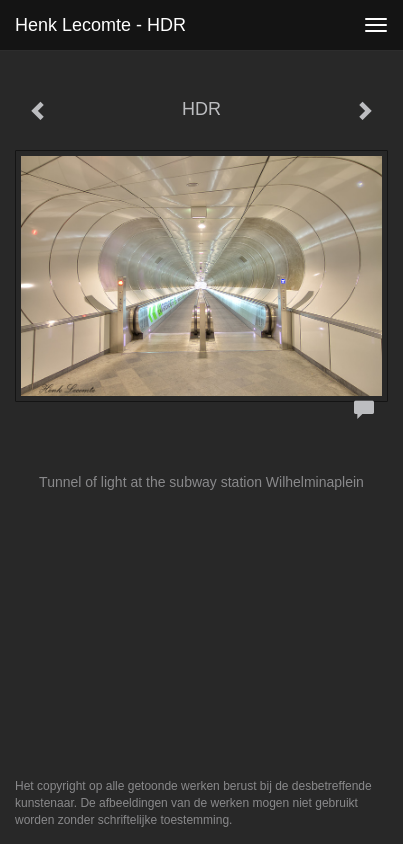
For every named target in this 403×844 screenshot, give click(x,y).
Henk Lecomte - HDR (100, 25)
